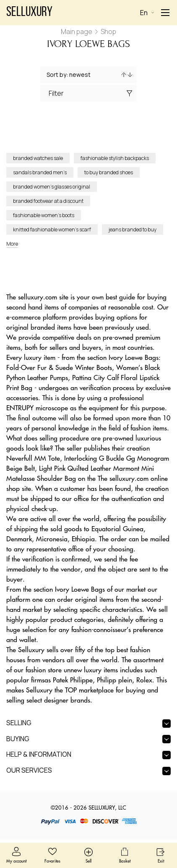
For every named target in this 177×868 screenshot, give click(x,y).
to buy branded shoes (109, 172)
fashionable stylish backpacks (115, 158)
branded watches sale (38, 158)
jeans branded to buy (133, 229)
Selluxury (29, 13)
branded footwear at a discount (48, 201)
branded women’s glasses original (52, 187)
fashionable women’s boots (44, 215)
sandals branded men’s (40, 172)
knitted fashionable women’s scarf (52, 229)
